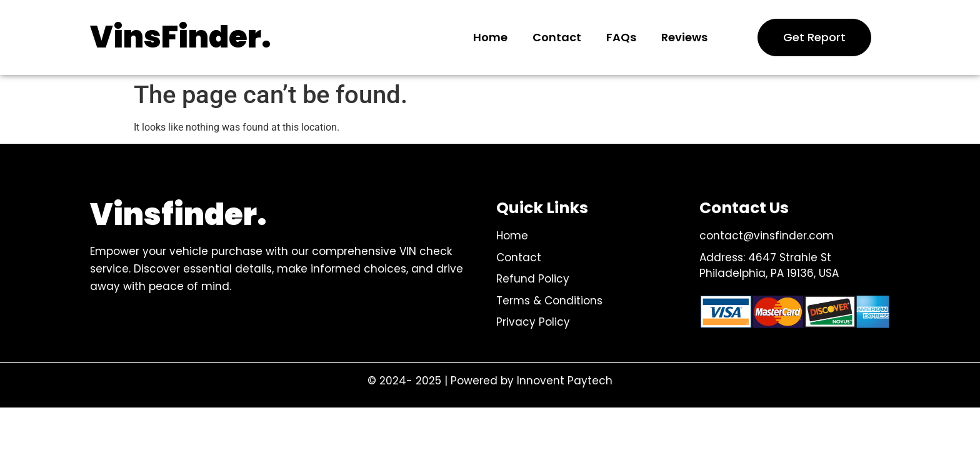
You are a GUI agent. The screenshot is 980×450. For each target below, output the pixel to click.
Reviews (684, 37)
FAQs (621, 37)
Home (490, 37)
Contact (557, 37)
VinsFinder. (181, 37)
